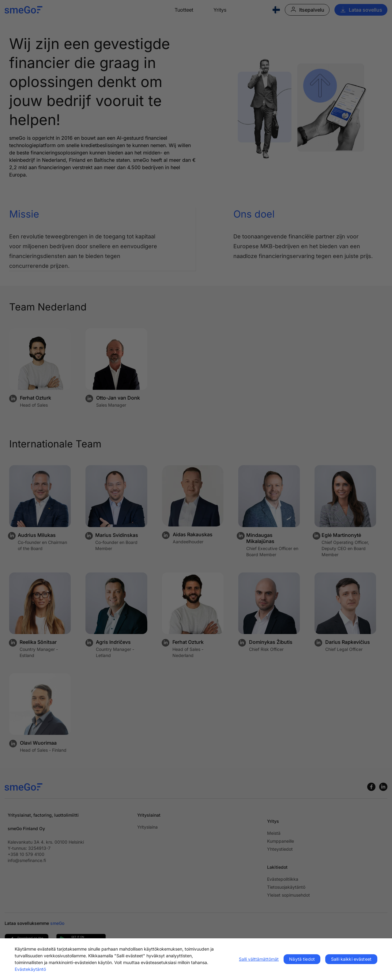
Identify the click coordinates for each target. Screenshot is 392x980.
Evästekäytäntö (30, 969)
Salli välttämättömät (259, 959)
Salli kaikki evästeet (351, 959)
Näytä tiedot (302, 959)
